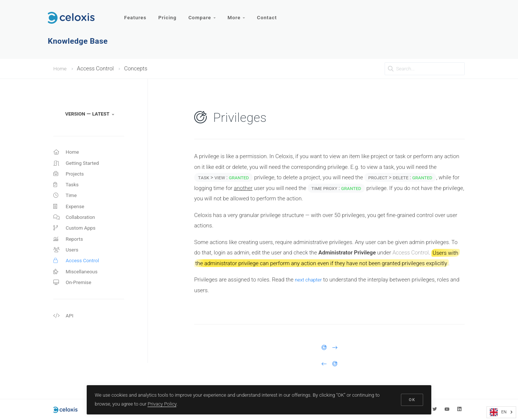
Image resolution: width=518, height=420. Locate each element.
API (64, 332)
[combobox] (501, 412)
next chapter (310, 280)
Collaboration (76, 225)
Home (61, 69)
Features (136, 14)
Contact (272, 14)
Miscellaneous (77, 285)
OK (411, 399)
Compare (205, 14)
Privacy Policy (163, 403)
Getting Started (78, 165)
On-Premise (74, 297)
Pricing (169, 14)
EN (498, 412)
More (240, 14)
